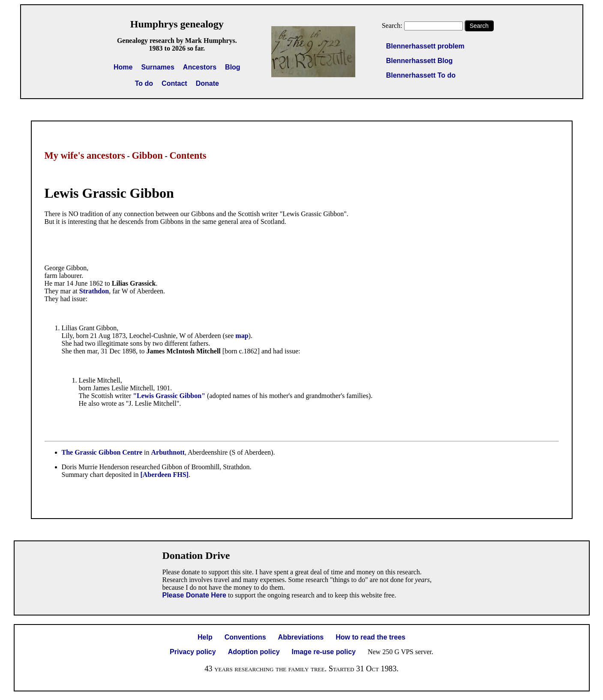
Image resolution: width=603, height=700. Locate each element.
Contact (174, 83)
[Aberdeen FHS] (164, 475)
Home (123, 67)
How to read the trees (370, 637)
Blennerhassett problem (425, 46)
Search (479, 26)
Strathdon (94, 291)
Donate (207, 83)
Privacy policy (193, 652)
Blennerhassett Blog (420, 61)
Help (205, 637)
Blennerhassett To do (421, 75)
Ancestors (200, 67)
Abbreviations (301, 637)
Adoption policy (254, 652)
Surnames (157, 67)
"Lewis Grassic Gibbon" (169, 396)
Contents (188, 155)
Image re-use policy (324, 652)
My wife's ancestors (85, 155)
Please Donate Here (194, 595)
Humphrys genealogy (177, 24)
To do (144, 83)
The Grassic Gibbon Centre (102, 452)
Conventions (245, 637)
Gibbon (147, 155)
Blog (233, 67)
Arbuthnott (168, 452)
